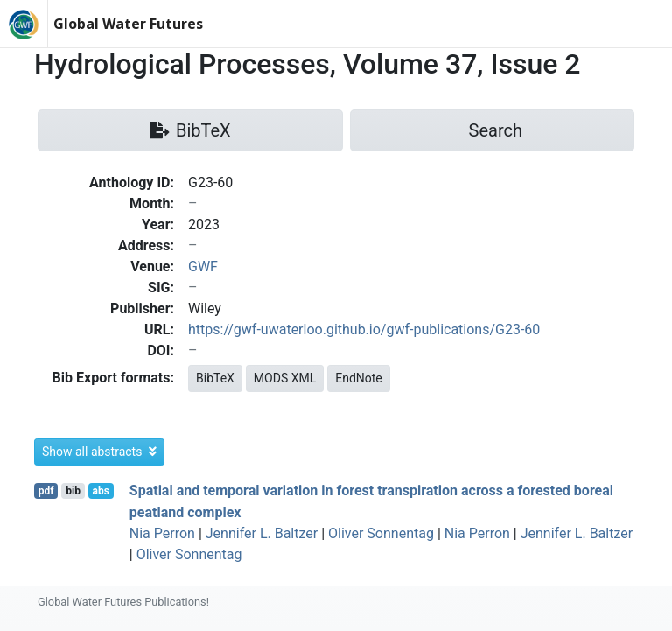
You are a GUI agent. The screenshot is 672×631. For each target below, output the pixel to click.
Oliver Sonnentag (381, 533)
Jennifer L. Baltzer (262, 533)
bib (73, 491)
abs (100, 491)
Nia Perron (162, 533)
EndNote (359, 378)
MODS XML (285, 378)
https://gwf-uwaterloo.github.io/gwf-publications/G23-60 (364, 330)
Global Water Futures (128, 24)
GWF (203, 266)
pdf (46, 491)
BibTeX (215, 378)
